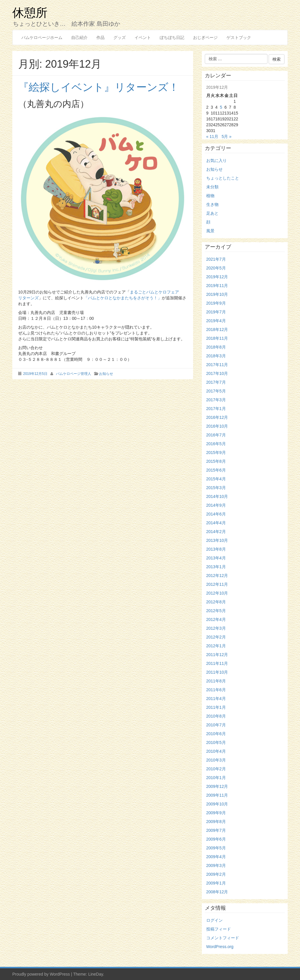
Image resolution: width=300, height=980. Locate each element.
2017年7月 (216, 382)
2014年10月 (217, 496)
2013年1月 (216, 567)
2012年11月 (217, 584)
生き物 (212, 204)
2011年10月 (217, 672)
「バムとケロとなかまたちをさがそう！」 (123, 298)
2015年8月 (216, 461)
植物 (210, 196)
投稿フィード (219, 929)
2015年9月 (216, 453)
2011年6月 (216, 690)
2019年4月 (216, 321)
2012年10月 (217, 593)
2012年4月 (216, 619)
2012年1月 (216, 646)
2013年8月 (216, 549)
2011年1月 (216, 707)
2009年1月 (216, 883)
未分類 (212, 187)
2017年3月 (216, 400)
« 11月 (212, 136)
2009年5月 (216, 848)
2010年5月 (216, 742)
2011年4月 (216, 699)
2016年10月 (217, 426)
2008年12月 (217, 892)
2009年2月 (216, 874)
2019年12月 (217, 277)
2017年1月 (216, 409)
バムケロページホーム (42, 37)
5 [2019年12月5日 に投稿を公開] (221, 107)
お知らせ (106, 374)
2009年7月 (216, 830)
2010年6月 (216, 734)
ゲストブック (239, 37)
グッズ (120, 37)
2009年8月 (216, 822)
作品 (100, 37)
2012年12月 (217, 576)
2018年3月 (216, 356)
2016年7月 (216, 435)
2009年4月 (216, 857)
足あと (212, 213)
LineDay (96, 974)
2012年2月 (216, 637)
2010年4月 (216, 751)
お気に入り (217, 161)
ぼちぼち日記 (172, 37)
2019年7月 (216, 312)
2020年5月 (216, 268)
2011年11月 (217, 663)
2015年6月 (216, 470)
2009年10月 (217, 804)
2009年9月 (216, 813)
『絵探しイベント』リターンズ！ (99, 87)
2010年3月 (216, 760)
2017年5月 (216, 391)
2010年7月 (216, 725)
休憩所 (30, 12)
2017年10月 (217, 373)
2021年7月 (216, 259)
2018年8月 (216, 347)
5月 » (227, 136)
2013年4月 (216, 558)
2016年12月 (217, 417)
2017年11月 (217, 365)
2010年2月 (216, 769)
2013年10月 (217, 540)
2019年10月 (217, 294)
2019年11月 (217, 286)
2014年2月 (216, 532)
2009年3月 (216, 865)
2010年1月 (216, 778)
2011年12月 (217, 655)
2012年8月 (216, 602)
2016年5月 (216, 444)
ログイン (214, 920)
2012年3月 (216, 628)
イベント (143, 37)
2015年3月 (216, 488)
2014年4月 (216, 523)
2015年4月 (216, 479)
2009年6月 (216, 839)
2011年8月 (216, 681)
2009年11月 (217, 795)
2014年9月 (216, 505)
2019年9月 (216, 303)
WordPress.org (220, 947)
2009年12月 (217, 786)
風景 (210, 231)
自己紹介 (79, 37)
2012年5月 (216, 611)
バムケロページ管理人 (74, 374)
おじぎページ (205, 37)
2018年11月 (217, 338)
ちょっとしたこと (223, 178)
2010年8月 (216, 716)
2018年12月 (217, 329)
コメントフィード (223, 938)
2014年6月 (216, 514)
